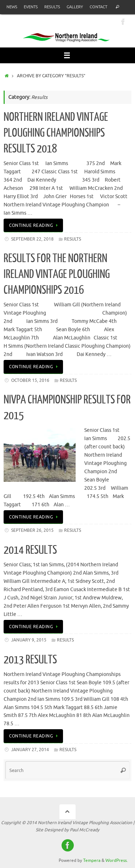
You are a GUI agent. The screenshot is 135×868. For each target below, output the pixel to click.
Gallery (75, 7)
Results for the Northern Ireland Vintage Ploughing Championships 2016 (57, 274)
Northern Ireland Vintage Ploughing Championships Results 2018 (56, 133)
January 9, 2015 (29, 640)
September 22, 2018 (32, 239)
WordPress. (117, 860)
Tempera (92, 860)
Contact (98, 7)
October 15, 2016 (30, 380)
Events (31, 7)
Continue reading (35, 225)
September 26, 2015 (32, 530)
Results (52, 7)
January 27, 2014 (30, 750)
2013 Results (30, 660)
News (12, 7)
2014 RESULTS (30, 550)
